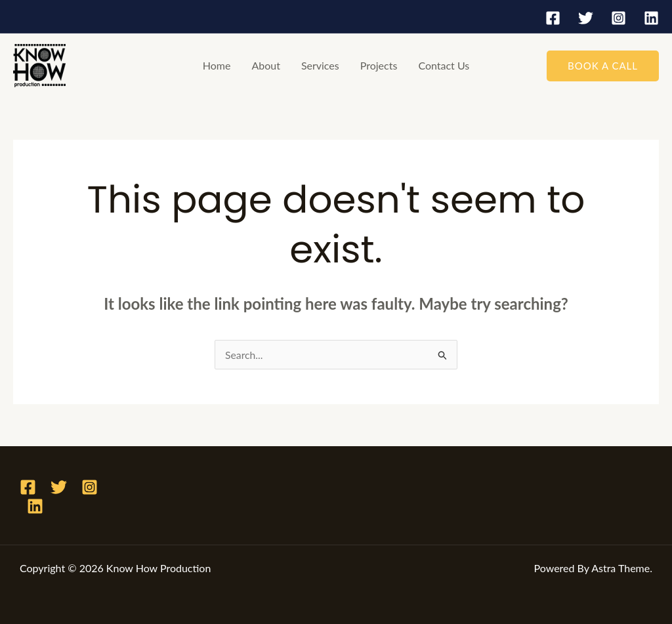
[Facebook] (553, 18)
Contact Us (444, 65)
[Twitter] (586, 18)
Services (320, 65)
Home (217, 65)
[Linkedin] (651, 18)
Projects (379, 65)
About (266, 65)
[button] (603, 66)
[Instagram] (619, 18)
